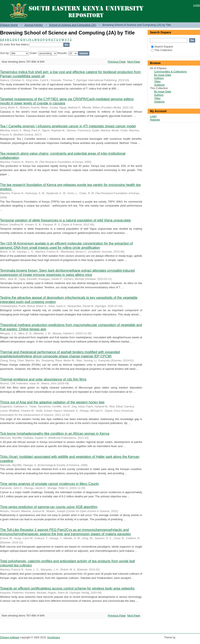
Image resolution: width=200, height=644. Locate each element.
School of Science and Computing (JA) (73, 25)
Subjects (159, 85)
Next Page (134, 62)
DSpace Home (9, 25)
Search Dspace (162, 47)
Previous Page (117, 62)
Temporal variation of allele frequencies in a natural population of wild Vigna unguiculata (65, 220)
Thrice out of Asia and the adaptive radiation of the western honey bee (52, 402)
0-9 (2, 40)
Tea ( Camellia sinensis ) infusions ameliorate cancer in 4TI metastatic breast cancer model (68, 126)
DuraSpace (53, 637)
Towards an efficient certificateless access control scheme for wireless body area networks (67, 588)
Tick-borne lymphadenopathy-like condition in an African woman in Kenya (55, 434)
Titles (157, 81)
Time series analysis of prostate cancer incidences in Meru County (49, 484)
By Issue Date (163, 75)
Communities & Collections (170, 72)
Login (197, 5)
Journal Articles (33, 25)
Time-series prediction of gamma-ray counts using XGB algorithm (49, 507)
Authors (159, 78)
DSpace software (10, 637)
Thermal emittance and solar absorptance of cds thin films (43, 379)
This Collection (162, 50)
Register (155, 120)
